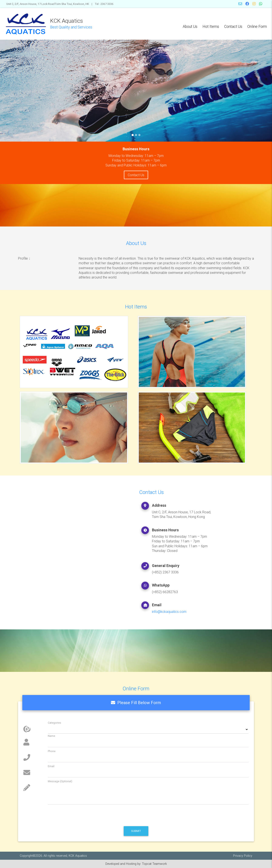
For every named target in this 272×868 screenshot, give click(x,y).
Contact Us (233, 26)
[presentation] (56, 816)
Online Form (257, 26)
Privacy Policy (243, 856)
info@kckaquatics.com (169, 612)
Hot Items (211, 26)
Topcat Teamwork (154, 864)
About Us (190, 26)
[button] (20, 91)
